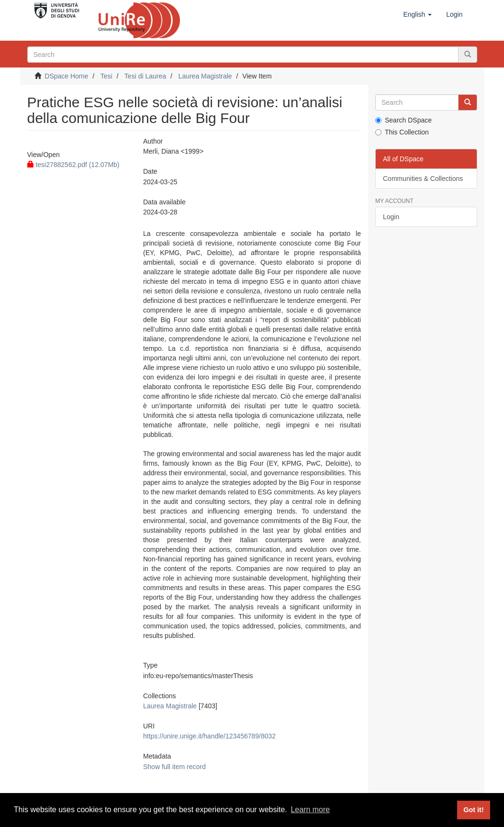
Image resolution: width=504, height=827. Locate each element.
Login (391, 217)
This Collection (402, 132)
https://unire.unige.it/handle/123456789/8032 (209, 736)
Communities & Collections (423, 179)
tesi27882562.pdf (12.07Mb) (73, 165)
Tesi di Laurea (145, 76)
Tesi (106, 76)
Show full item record (174, 767)
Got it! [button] (473, 810)
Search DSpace (403, 120)
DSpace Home (66, 76)
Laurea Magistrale (205, 76)
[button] (417, 14)
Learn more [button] (310, 810)
